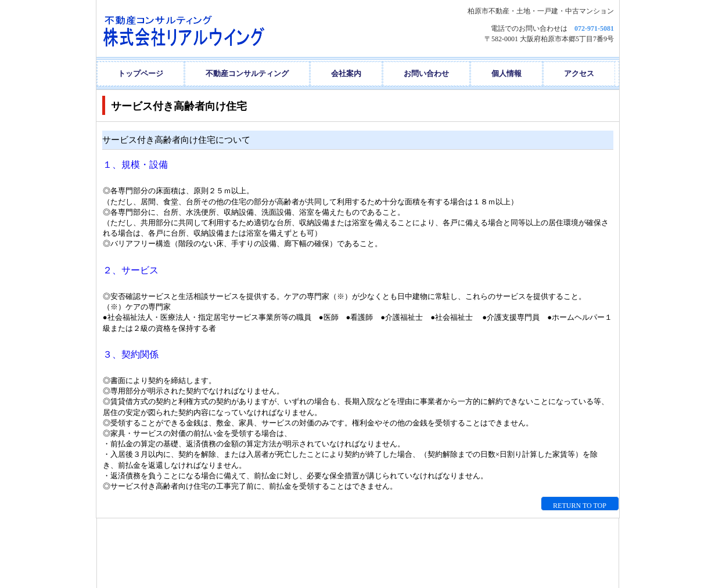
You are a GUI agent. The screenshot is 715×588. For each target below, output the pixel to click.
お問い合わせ (426, 73)
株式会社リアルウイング (212, 28)
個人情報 (506, 73)
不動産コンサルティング (247, 73)
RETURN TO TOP (580, 506)
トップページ (141, 73)
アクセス (579, 73)
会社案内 (346, 73)
